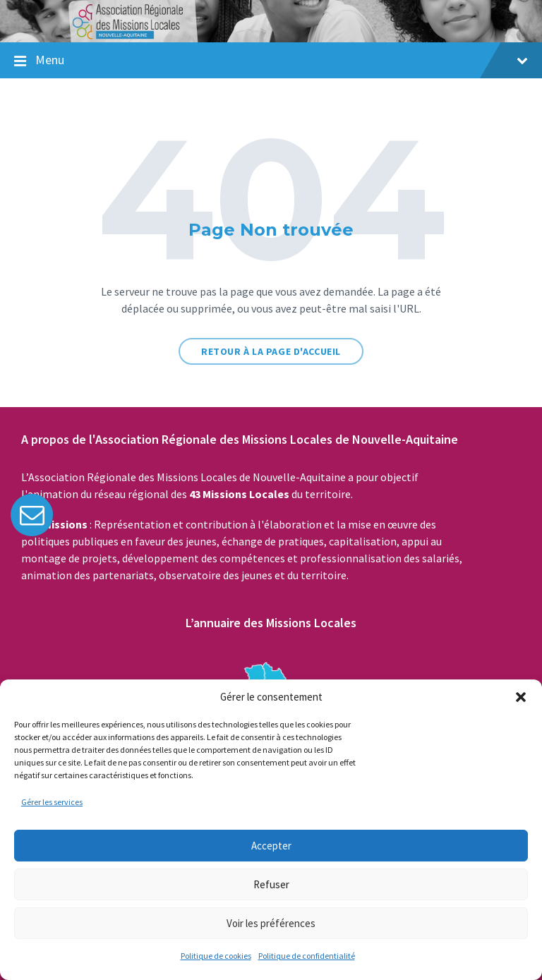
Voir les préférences (271, 923)
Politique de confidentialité (307, 956)
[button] (521, 697)
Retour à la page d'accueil (271, 351)
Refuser (271, 884)
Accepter (271, 846)
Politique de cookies (216, 956)
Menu (282, 60)
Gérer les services (52, 802)
